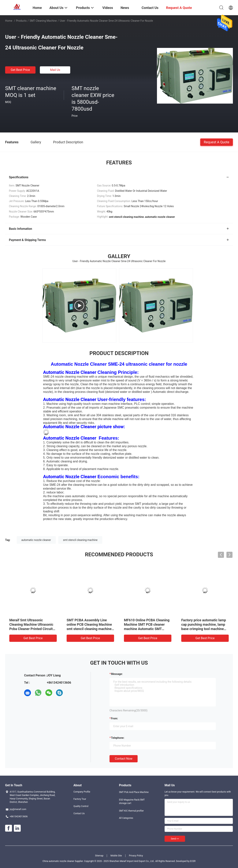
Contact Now (124, 759)
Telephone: (118, 738)
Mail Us (55, 70)
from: (114, 718)
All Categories (126, 818)
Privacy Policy (136, 856)
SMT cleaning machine (43, 21)
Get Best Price (20, 70)
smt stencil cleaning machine (80, 540)
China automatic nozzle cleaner (58, 861)
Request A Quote (217, 142)
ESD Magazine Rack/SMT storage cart (132, 801)
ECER (193, 861)
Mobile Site (116, 856)
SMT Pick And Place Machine (134, 792)
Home (9, 21)
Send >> (175, 839)
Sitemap (99, 856)
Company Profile (82, 792)
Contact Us (79, 813)
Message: (117, 674)
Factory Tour (80, 799)
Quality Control (81, 806)
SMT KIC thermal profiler (131, 811)
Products (21, 21)
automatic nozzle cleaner (36, 540)
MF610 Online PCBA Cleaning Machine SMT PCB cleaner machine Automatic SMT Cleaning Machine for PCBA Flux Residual (147, 629)
